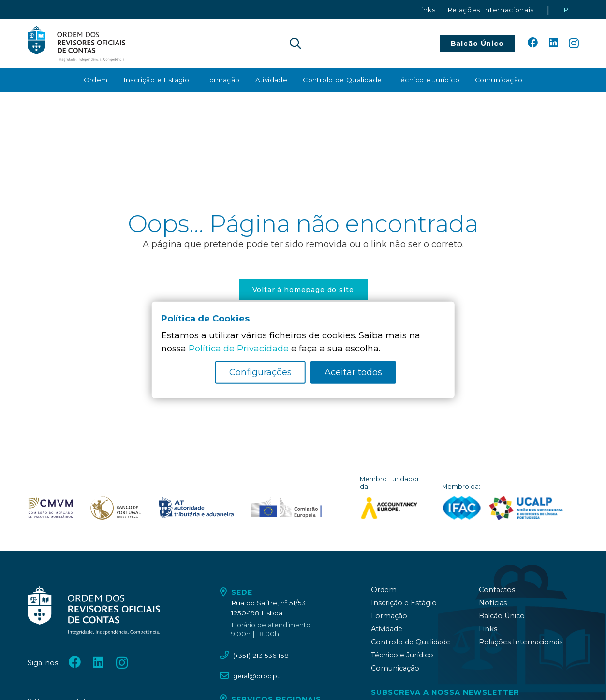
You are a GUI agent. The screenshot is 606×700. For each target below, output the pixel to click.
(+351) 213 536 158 (261, 656)
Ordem (384, 590)
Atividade (387, 629)
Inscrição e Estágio (404, 603)
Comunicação (395, 668)
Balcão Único (502, 616)
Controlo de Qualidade (411, 642)
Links (488, 629)
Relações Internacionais (521, 642)
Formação (389, 616)
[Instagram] (574, 44)
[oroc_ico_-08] (116, 508)
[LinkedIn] (554, 43)
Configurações (260, 372)
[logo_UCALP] (526, 508)
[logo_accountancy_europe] (394, 508)
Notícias (493, 603)
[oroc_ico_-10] (286, 508)
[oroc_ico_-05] (77, 44)
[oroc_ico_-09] (196, 508)
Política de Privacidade (239, 349)
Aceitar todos (353, 372)
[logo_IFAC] (462, 508)
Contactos (497, 590)
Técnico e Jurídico (402, 655)
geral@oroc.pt (256, 676)
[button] (296, 44)
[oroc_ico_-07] (51, 508)
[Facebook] (533, 43)
